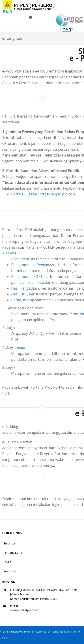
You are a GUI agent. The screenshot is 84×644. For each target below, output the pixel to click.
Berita (9, 300)
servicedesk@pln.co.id (24, 610)
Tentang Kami (13, 553)
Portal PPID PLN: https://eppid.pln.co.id (44, 194)
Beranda (9, 543)
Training (66, 29)
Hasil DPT (12, 294)
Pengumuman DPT (20, 277)
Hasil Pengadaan (18, 288)
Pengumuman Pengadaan (26, 265)
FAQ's (7, 562)
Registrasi (10, 571)
